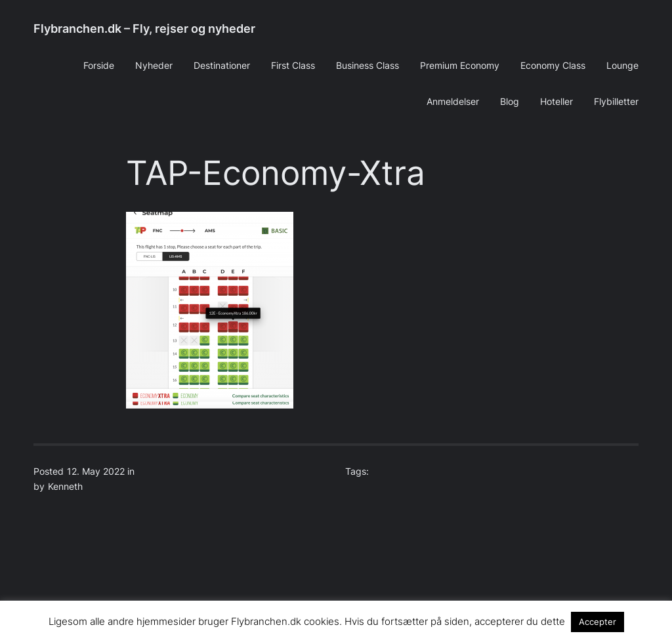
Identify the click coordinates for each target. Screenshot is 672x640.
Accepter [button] (598, 622)
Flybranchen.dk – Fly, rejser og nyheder (144, 29)
